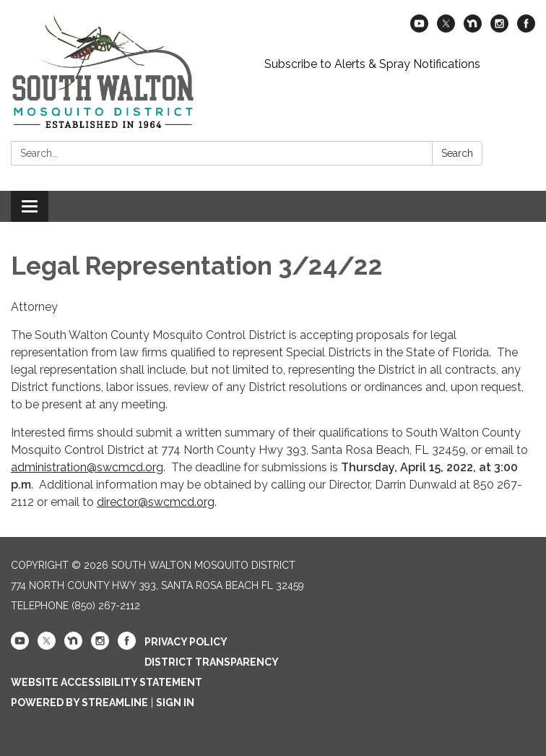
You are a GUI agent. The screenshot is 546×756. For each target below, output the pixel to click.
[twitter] (446, 29)
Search (457, 153)
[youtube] (419, 29)
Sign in (175, 703)
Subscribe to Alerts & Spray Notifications (372, 64)
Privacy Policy (186, 642)
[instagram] (499, 29)
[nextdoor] (473, 29)
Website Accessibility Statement (107, 682)
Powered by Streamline (79, 703)
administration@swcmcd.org (87, 467)
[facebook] (526, 29)
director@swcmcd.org (156, 502)
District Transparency (212, 662)
